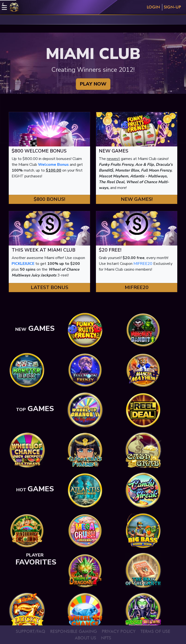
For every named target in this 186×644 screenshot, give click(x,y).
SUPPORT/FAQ (31, 631)
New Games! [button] (137, 199)
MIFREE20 (143, 264)
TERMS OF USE (155, 631)
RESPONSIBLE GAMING (74, 631)
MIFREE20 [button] (137, 287)
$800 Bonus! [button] (49, 199)
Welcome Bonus (53, 165)
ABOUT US (85, 638)
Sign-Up (172, 7)
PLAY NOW (93, 84)
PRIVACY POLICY (119, 631)
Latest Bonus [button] (50, 287)
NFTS (106, 638)
